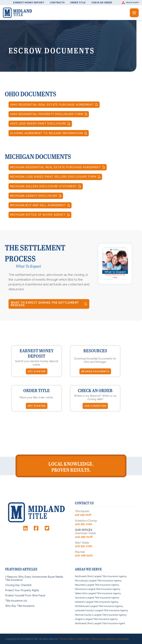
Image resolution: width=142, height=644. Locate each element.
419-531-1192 (84, 524)
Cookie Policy (83, 639)
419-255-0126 (83, 515)
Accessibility (123, 639)
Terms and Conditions (103, 639)
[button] (131, 3)
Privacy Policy (67, 639)
